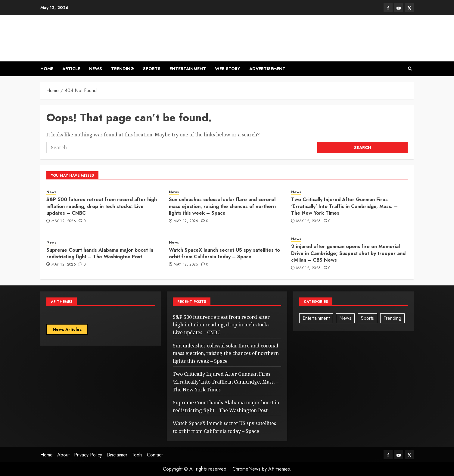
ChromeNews (246, 469)
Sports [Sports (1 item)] (367, 318)
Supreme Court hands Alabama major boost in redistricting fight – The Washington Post (100, 253)
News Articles (67, 329)
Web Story (228, 69)
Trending (123, 69)
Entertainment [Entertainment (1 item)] (316, 318)
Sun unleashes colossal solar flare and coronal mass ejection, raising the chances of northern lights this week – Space (222, 206)
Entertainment (188, 69)
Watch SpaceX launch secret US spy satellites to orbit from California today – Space (224, 253)
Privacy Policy (88, 455)
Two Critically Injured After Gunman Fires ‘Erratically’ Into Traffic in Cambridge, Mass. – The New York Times (344, 206)
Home (47, 69)
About (63, 455)
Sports (152, 69)
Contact (155, 455)
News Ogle (75, 34)
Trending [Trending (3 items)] (392, 318)
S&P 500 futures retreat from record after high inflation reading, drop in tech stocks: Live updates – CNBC (102, 206)
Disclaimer (117, 455)
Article (71, 69)
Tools (137, 455)
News (96, 69)
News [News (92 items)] (345, 318)
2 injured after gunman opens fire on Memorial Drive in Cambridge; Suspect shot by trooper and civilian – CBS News (348, 253)
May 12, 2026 (64, 221)
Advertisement (267, 69)
